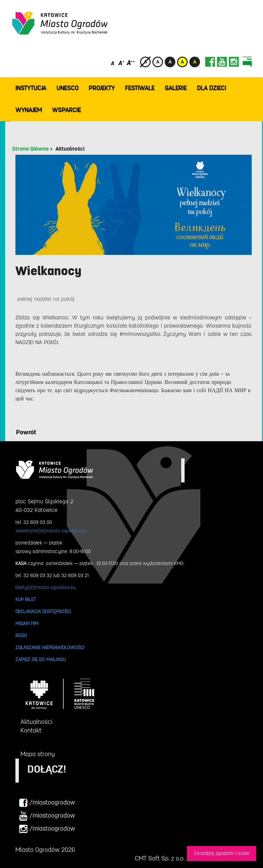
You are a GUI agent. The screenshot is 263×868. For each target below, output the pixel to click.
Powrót (26, 432)
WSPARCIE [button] (66, 110)
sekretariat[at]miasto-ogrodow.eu (51, 531)
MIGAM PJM (27, 623)
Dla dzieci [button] (211, 88)
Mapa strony (38, 754)
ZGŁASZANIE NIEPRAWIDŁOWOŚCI (50, 647)
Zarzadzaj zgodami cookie (222, 853)
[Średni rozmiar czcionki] (121, 63)
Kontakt (31, 730)
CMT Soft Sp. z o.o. (160, 858)
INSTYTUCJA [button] (31, 88)
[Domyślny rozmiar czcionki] (113, 63)
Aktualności (70, 149)
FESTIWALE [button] (140, 88)
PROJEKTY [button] (102, 88)
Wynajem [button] (29, 110)
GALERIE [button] (176, 88)
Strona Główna (30, 149)
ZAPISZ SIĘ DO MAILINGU (41, 659)
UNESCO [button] (67, 88)
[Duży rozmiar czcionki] (131, 63)
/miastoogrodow (47, 803)
